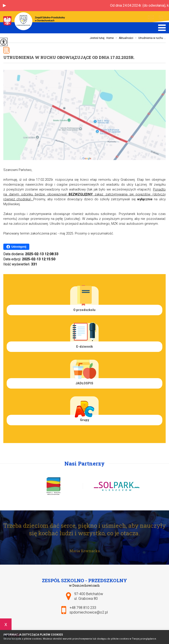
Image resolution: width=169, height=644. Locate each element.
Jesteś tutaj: (98, 38)
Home (110, 38)
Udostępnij (16, 247)
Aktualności (123, 38)
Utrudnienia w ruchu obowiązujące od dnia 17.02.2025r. (69, 57)
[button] (4, 6)
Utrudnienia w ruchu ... (149, 38)
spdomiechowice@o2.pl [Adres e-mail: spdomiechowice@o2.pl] (89, 612)
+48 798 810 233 (161, 18)
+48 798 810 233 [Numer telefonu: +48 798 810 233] (83, 608)
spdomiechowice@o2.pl (151, 17)
